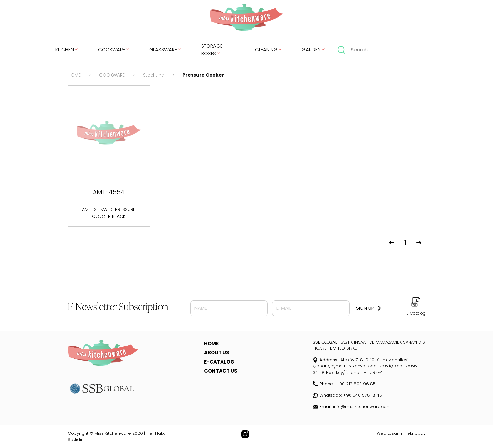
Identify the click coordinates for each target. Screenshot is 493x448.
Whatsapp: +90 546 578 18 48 (347, 395)
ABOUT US (217, 352)
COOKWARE (114, 49)
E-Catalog (416, 313)
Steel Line (154, 75)
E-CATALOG (219, 362)
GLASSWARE (166, 49)
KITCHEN (67, 49)
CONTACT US (221, 371)
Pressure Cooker (203, 75)
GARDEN (314, 49)
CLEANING (269, 49)
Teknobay (415, 433)
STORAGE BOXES (212, 50)
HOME (74, 75)
